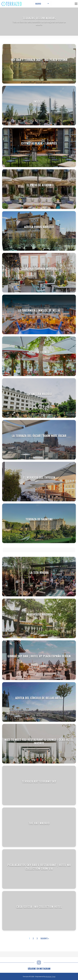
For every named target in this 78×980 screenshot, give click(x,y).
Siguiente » (45, 938)
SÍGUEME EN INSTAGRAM (39, 969)
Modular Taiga (51, 976)
